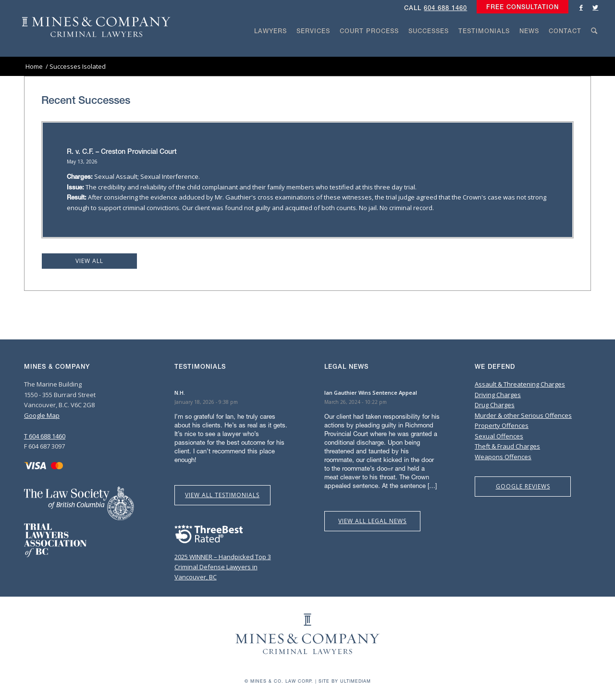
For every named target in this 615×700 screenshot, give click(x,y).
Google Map (42, 415)
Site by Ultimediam (345, 681)
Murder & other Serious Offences (523, 415)
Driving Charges (498, 395)
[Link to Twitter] (595, 7)
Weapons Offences (503, 457)
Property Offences (502, 425)
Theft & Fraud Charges (507, 446)
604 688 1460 (445, 8)
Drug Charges (495, 405)
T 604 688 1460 (45, 436)
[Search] (594, 49)
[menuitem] (520, 7)
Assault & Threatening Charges (520, 384)
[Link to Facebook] (581, 7)
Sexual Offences (499, 436)
